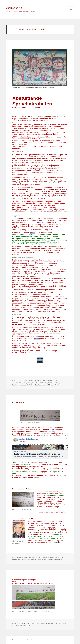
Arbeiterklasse (17, 383)
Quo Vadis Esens (41, 385)
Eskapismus (27, 383)
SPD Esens (51, 385)
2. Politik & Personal (34, 381)
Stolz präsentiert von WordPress (24, 640)
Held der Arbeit (38, 383)
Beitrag (37, 338)
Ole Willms (30, 385)
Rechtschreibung (59, 560)
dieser (32, 233)
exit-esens (14, 8)
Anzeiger (51, 623)
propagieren (25, 254)
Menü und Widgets (71, 12)
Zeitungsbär (27, 625)
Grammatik (16, 560)
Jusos (46, 383)
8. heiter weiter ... (48, 381)
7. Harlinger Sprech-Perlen (51, 557)
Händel (23, 560)
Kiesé (29, 560)
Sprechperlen (17, 625)
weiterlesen (59, 542)
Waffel (58, 385)
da (23, 123)
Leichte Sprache (54, 383)
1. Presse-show (35, 557)
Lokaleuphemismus (19, 385)
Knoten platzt (36, 560)
